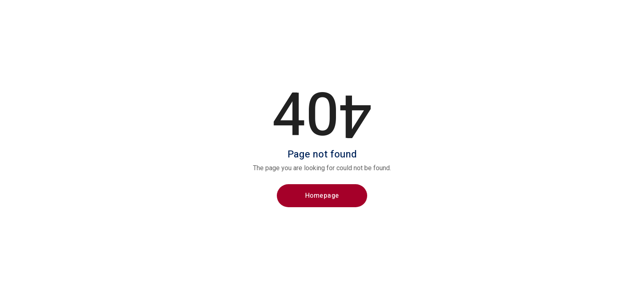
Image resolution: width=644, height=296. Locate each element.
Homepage (322, 196)
